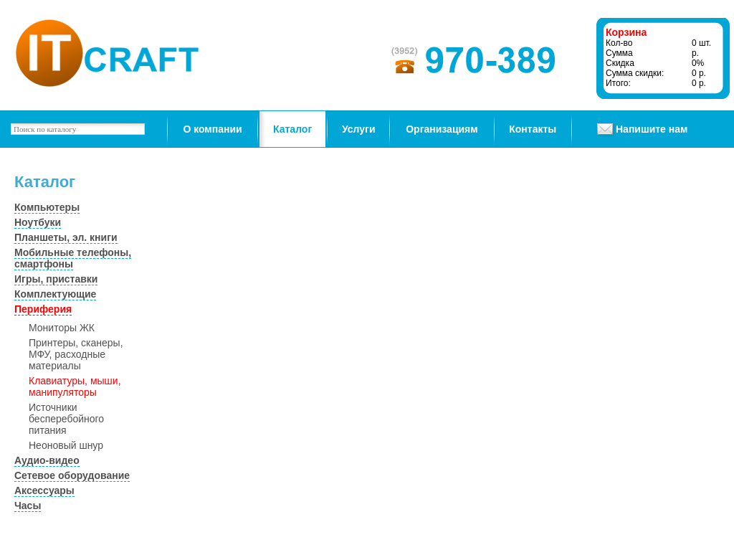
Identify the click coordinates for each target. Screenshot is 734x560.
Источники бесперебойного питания (66, 419)
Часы (28, 506)
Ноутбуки (38, 222)
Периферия (43, 309)
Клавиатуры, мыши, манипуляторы (75, 386)
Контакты (533, 129)
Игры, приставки (56, 279)
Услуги (359, 129)
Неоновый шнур (66, 445)
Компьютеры (47, 207)
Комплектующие (55, 294)
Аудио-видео (47, 460)
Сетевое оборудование (72, 475)
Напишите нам (652, 129)
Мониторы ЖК (62, 328)
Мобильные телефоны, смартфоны (73, 258)
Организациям (442, 129)
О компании (212, 129)
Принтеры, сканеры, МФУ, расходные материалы (76, 354)
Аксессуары (44, 490)
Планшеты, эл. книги (66, 237)
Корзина (626, 32)
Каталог (292, 129)
